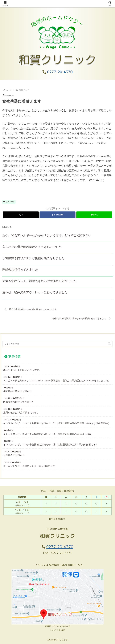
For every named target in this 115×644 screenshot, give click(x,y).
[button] (109, 344)
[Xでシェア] (21, 215)
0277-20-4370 (60, 72)
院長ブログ (9, 202)
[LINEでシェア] (94, 215)
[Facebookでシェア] (57, 215)
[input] (57, 344)
